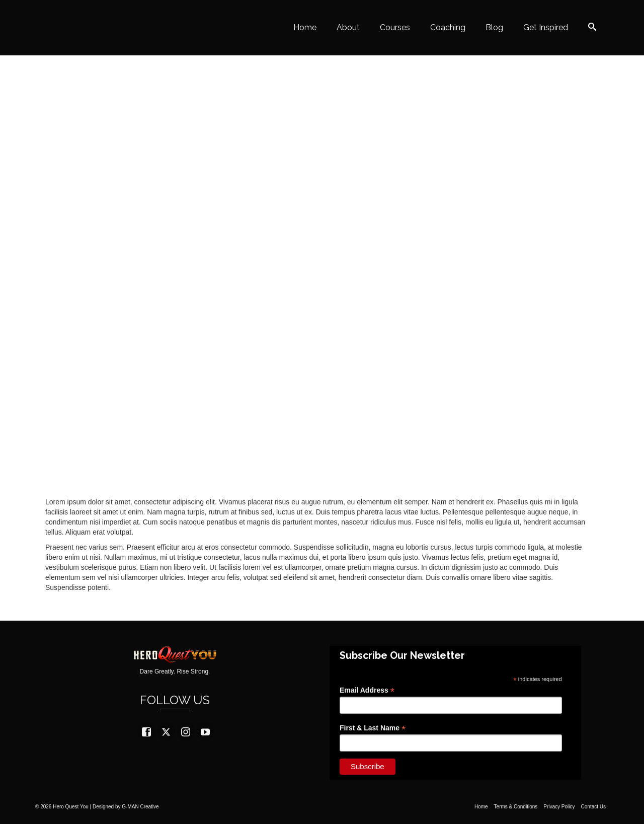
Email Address (367, 690)
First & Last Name (373, 728)
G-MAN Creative (140, 807)
